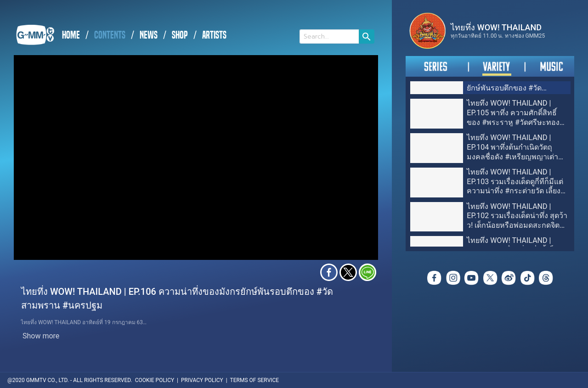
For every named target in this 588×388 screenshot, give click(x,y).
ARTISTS (214, 35)
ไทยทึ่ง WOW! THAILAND (496, 27)
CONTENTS (110, 35)
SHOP (180, 35)
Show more (41, 336)
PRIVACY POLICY (202, 380)
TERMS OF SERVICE (255, 380)
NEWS (149, 35)
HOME (71, 35)
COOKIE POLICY (155, 380)
